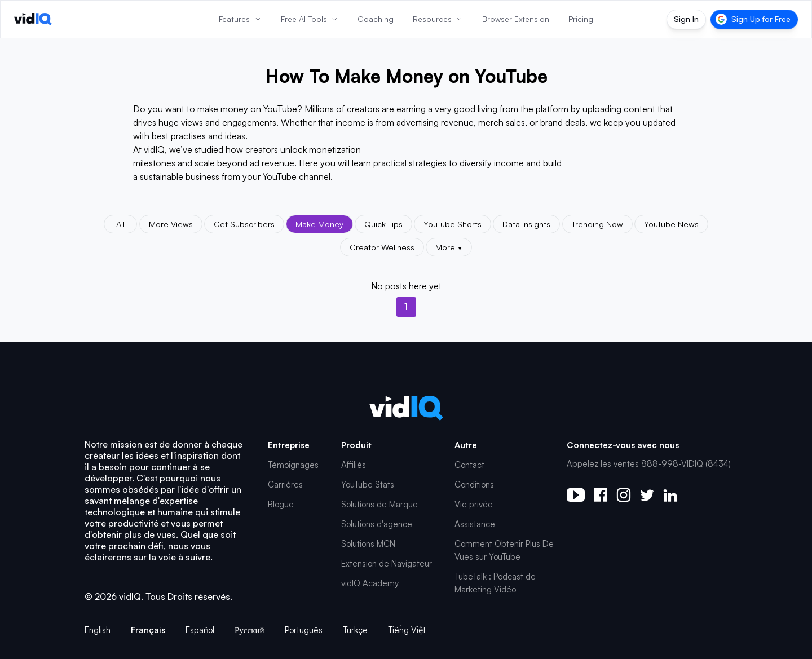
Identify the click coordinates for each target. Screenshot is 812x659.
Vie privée (474, 504)
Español (200, 630)
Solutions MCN (368, 544)
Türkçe (355, 630)
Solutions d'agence (377, 524)
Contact (469, 465)
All (120, 224)
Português (304, 630)
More (449, 247)
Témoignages (293, 465)
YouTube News (671, 224)
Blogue (281, 504)
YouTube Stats (368, 485)
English (98, 630)
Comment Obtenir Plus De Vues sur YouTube (504, 550)
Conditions (474, 485)
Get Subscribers (244, 224)
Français (148, 630)
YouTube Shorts (453, 224)
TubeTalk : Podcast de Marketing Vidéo (495, 583)
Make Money (319, 224)
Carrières (285, 485)
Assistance (475, 524)
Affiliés (354, 465)
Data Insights (526, 224)
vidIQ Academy (370, 583)
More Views (171, 224)
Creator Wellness (382, 247)
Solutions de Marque (379, 504)
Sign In (686, 19)
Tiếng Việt (407, 630)
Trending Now (597, 224)
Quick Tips (383, 224)
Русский (250, 630)
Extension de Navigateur (387, 563)
